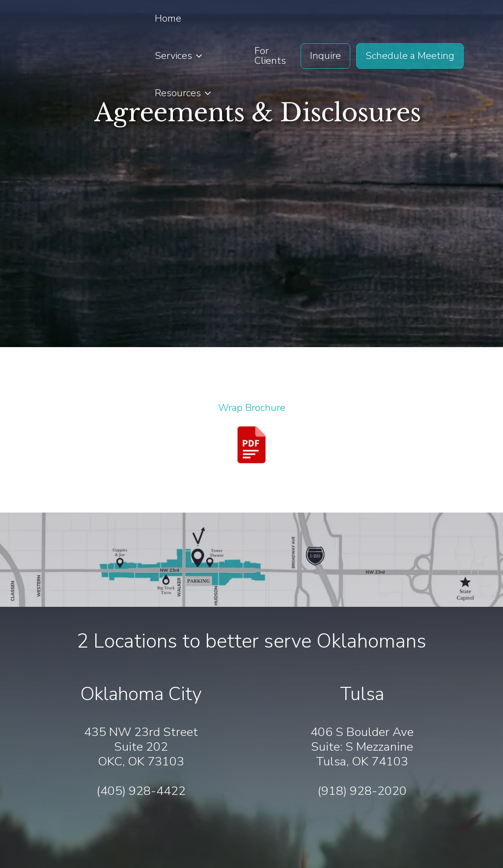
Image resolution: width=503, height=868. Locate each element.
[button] (179, 56)
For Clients (270, 56)
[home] (67, 56)
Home (168, 18)
